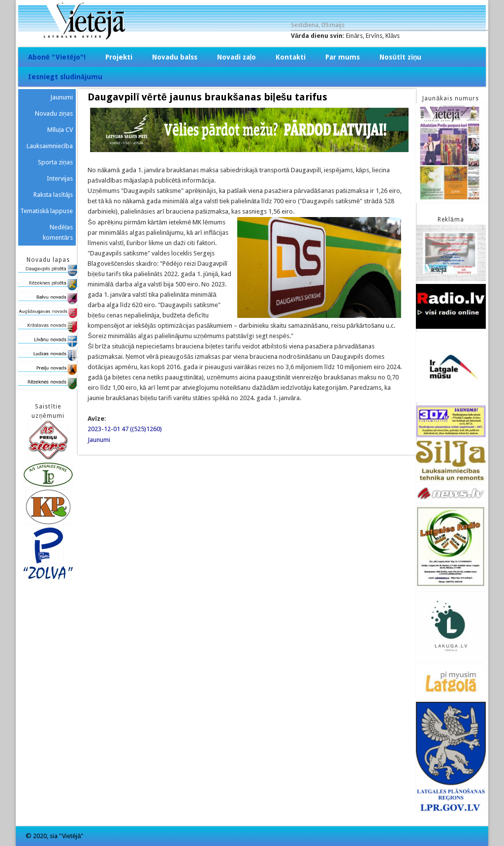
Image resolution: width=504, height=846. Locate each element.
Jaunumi (99, 440)
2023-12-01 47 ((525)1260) (125, 429)
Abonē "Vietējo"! (57, 57)
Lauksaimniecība (50, 146)
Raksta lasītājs (53, 195)
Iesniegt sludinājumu (65, 77)
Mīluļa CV (60, 130)
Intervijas (60, 178)
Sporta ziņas (55, 162)
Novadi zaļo (237, 57)
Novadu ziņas (54, 113)
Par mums (343, 57)
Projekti (119, 57)
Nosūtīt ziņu (400, 57)
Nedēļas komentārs (58, 232)
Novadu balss (175, 57)
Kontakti (291, 57)
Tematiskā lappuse (47, 211)
